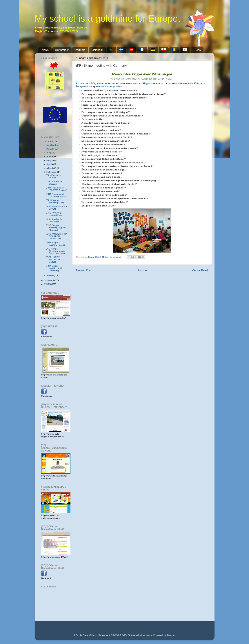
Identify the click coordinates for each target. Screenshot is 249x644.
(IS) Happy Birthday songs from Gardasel (56, 251)
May (49, 160)
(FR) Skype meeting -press (56, 244)
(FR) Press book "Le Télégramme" (57, 195)
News (45, 50)
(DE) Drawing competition (54, 214)
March (50, 168)
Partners (80, 50)
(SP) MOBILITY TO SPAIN (56, 208)
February (52, 172)
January (51, 276)
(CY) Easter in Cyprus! (54, 183)
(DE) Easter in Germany (54, 220)
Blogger (171, 635)
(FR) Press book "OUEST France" (56, 189)
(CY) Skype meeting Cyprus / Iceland (56, 228)
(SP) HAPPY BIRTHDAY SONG (53, 260)
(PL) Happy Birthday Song (55, 201)
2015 (48, 141)
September (53, 145)
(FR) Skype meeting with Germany (54, 268)
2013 (48, 284)
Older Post (200, 270)
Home (142, 270)
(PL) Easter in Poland (54, 176)
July (49, 153)
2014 (48, 280)
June (49, 156)
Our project (62, 50)
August (51, 149)
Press (197, 50)
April (49, 164)
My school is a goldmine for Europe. (108, 19)
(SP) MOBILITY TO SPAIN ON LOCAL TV (56, 236)
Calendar (97, 50)
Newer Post (84, 270)
